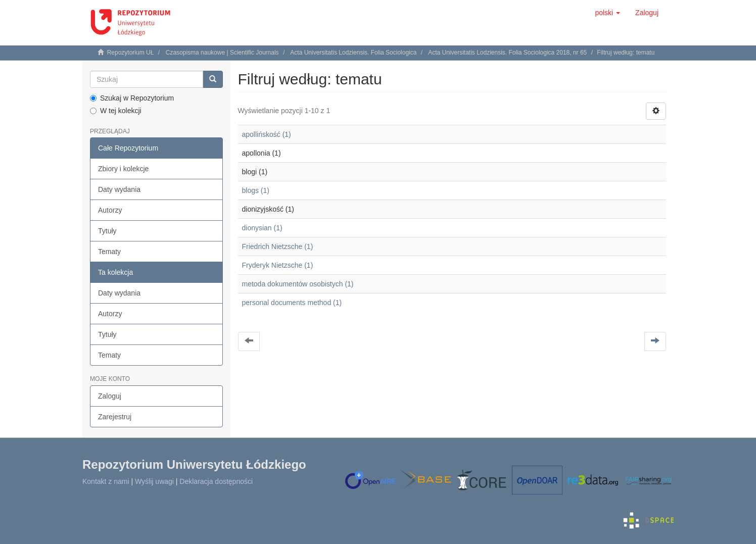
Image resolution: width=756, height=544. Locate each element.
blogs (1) (256, 190)
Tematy (109, 252)
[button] (607, 13)
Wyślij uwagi (154, 481)
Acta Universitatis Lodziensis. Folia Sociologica (353, 53)
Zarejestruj (115, 417)
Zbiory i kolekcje (123, 169)
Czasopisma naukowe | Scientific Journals (222, 53)
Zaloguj (110, 396)
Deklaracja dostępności (216, 481)
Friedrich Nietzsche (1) (278, 246)
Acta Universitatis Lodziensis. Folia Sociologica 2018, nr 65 (507, 53)
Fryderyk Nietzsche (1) (278, 265)
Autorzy (110, 210)
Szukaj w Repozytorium (132, 98)
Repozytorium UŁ (131, 53)
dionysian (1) (262, 228)
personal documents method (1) (292, 303)
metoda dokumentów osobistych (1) (298, 284)
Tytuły (107, 231)
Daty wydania (119, 189)
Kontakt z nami (106, 481)
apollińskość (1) (267, 134)
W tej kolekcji (116, 111)
